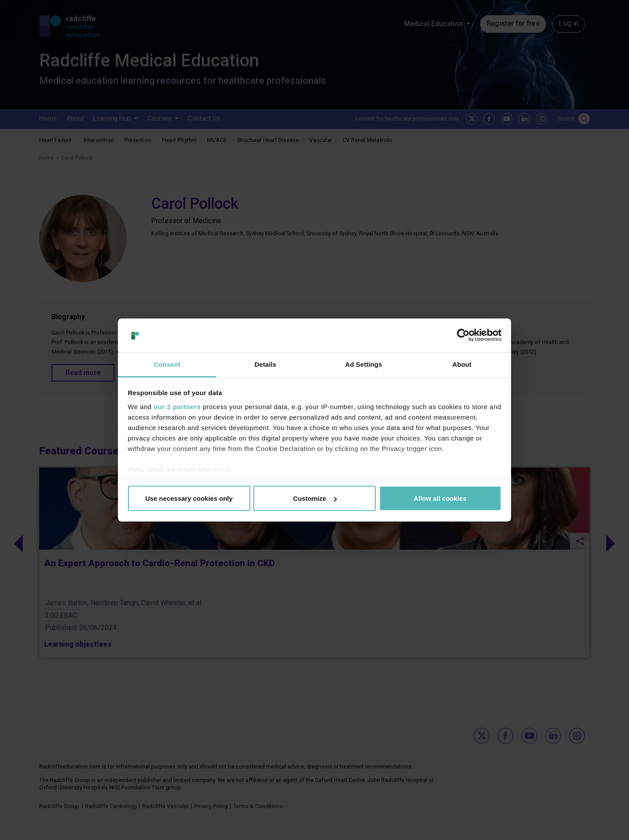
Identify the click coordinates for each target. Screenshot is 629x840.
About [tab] (462, 364)
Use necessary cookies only (189, 498)
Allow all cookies (440, 498)
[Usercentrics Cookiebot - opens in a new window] (463, 335)
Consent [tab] (167, 364)
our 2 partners (177, 406)
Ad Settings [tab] (363, 364)
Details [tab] (266, 364)
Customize (315, 498)
